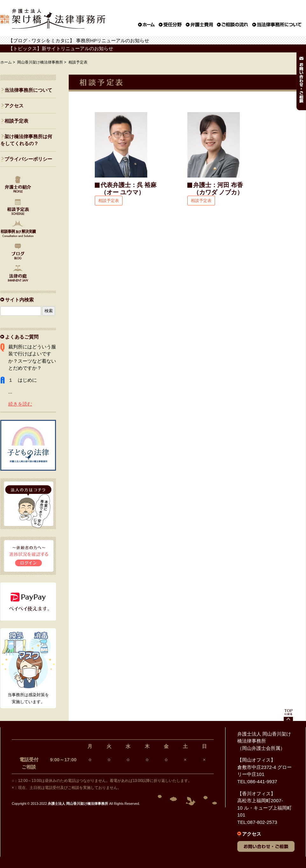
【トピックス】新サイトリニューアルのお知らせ (61, 48)
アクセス (14, 106)
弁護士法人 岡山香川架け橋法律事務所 (78, 804)
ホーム (6, 62)
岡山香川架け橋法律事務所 (40, 62)
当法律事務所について (28, 90)
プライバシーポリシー (28, 159)
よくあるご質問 (22, 337)
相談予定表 (109, 201)
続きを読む (20, 404)
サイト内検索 (19, 300)
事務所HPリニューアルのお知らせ (113, 40)
